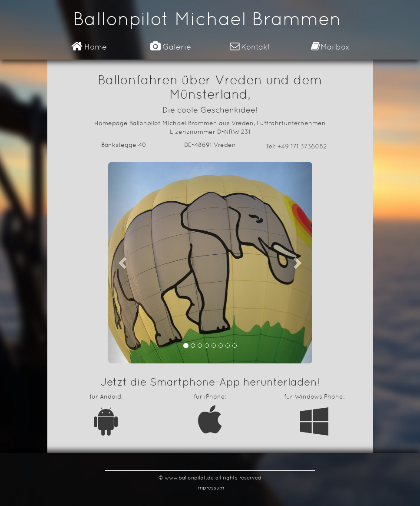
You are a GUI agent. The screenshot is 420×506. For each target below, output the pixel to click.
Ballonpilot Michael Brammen (207, 19)
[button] (124, 263)
